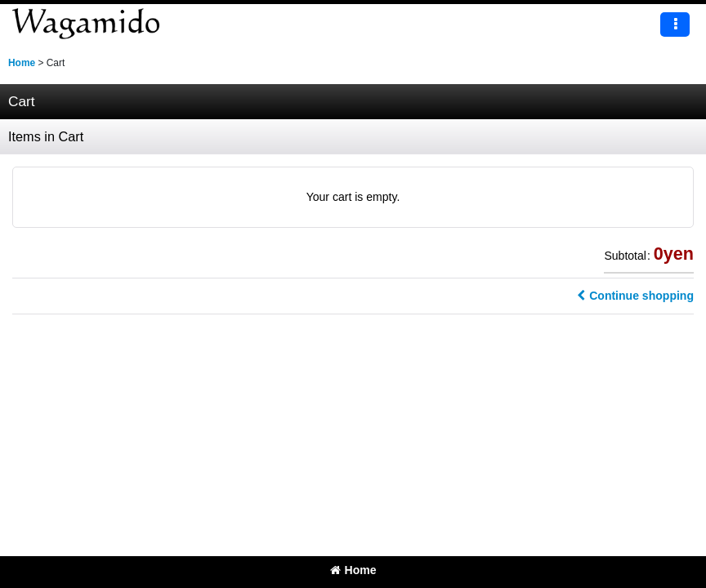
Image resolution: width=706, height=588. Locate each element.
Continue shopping (635, 296)
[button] (675, 24)
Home (353, 570)
